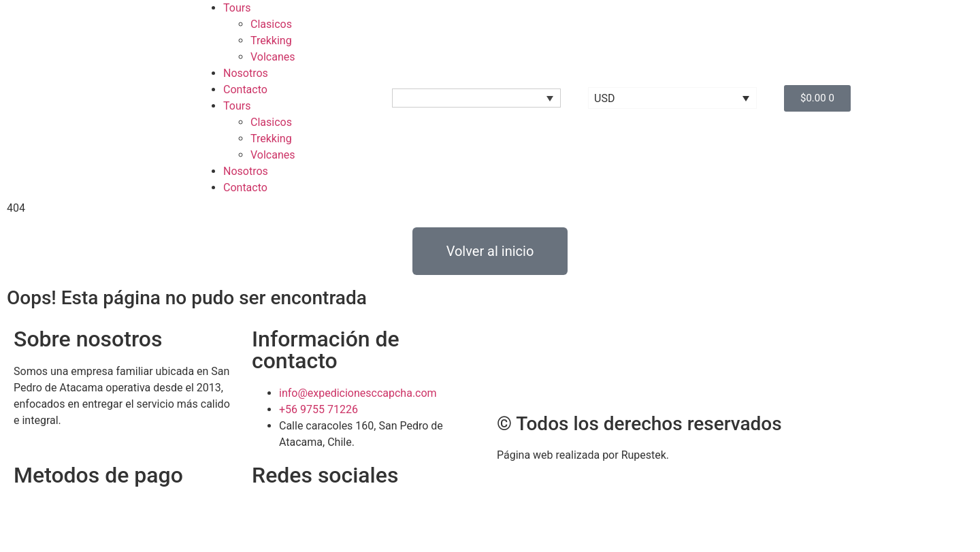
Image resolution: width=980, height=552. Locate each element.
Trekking (271, 40)
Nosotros (246, 73)
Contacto (245, 90)
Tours (237, 8)
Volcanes (273, 57)
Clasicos (271, 24)
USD (604, 98)
